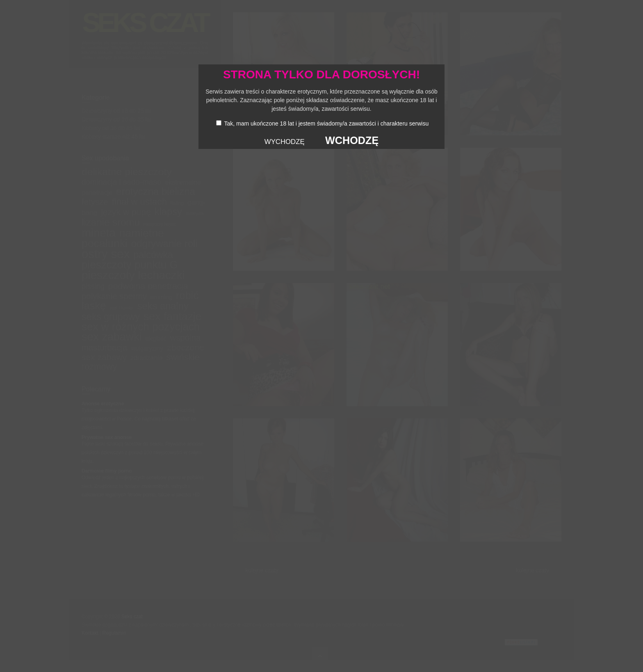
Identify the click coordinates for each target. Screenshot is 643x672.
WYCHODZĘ (285, 142)
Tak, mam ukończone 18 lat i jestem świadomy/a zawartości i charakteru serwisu (326, 123)
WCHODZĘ (352, 140)
